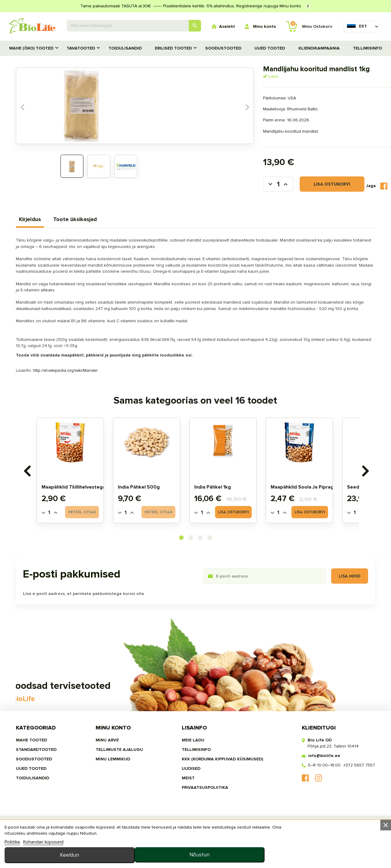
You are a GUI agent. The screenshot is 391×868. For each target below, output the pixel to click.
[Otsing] (134, 26)
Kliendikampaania (319, 48)
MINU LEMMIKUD (116, 790)
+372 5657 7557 (349, 796)
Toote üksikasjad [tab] (85, 226)
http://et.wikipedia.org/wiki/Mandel (75, 383)
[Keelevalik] (357, 26)
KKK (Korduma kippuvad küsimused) (219, 790)
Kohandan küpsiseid (43, 860)
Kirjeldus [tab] (40, 226)
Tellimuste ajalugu (123, 780)
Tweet (346, 192)
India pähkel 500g (150, 504)
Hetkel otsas (93, 530)
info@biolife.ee (314, 787)
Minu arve (111, 771)
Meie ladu (190, 771)
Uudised (188, 800)
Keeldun (271, 850)
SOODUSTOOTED (223, 48)
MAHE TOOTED (42, 771)
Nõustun (349, 850)
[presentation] (34, 487)
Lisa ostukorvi (245, 192)
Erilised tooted (173, 48)
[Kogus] (189, 192)
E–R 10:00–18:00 (314, 796)
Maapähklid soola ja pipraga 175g (320, 504)
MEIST (185, 810)
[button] (181, 555)
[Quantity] (60, 530)
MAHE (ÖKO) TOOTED (31, 48)
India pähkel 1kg (223, 504)
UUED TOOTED (270, 48)
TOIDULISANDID (125, 48)
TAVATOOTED (81, 48)
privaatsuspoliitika (202, 820)
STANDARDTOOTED (46, 780)
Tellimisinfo (367, 48)
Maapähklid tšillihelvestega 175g (90, 504)
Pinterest (360, 192)
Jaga (333, 192)
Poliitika (12, 860)
